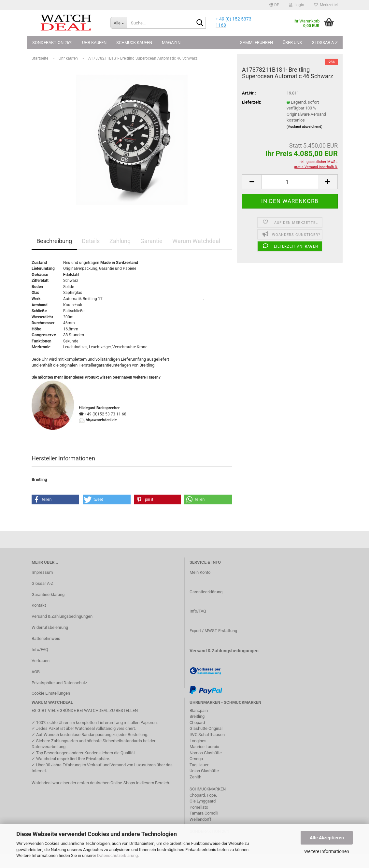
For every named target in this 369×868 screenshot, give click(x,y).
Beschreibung (54, 241)
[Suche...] (119, 23)
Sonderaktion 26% (52, 43)
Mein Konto (200, 572)
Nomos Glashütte (206, 753)
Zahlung (120, 241)
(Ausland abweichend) (305, 127)
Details (91, 241)
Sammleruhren (256, 43)
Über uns (292, 43)
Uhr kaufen (94, 43)
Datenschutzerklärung (117, 855)
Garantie (151, 241)
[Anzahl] (290, 182)
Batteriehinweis (46, 638)
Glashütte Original (206, 728)
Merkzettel (326, 5)
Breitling (197, 716)
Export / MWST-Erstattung (213, 631)
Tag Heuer (199, 765)
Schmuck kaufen (134, 43)
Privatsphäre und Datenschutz (59, 683)
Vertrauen (41, 661)
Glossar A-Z (325, 43)
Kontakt (39, 605)
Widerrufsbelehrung (50, 627)
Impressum (42, 572)
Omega (196, 759)
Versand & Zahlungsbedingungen (62, 616)
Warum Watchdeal (196, 241)
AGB (36, 672)
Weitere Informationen (327, 851)
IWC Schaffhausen (207, 735)
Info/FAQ (40, 650)
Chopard (197, 723)
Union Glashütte (204, 771)
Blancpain (199, 710)
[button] (274, 5)
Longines (198, 741)
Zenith (195, 777)
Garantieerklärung (48, 594)
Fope (211, 795)
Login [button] (297, 5)
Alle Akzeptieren (327, 838)
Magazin (171, 43)
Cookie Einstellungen (51, 693)
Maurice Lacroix (204, 747)
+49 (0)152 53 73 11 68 (106, 414)
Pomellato (199, 807)
